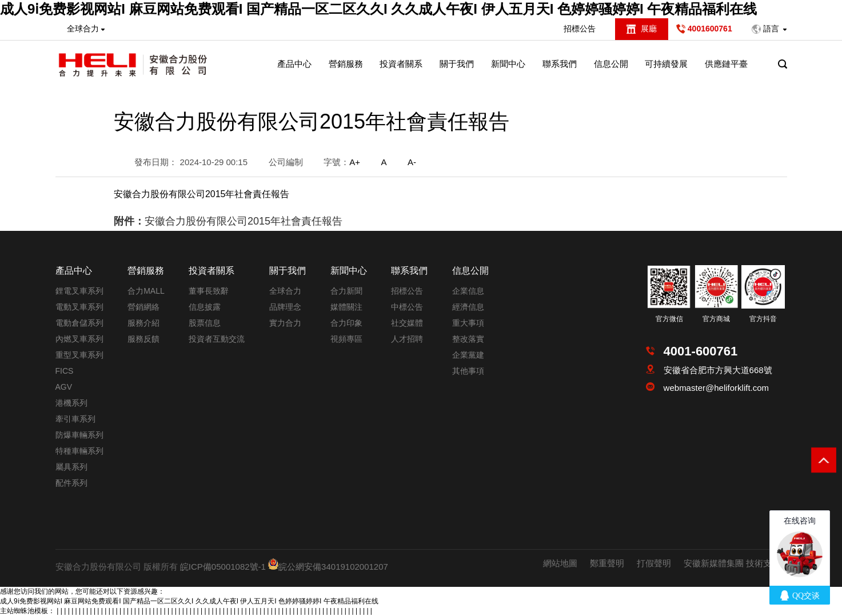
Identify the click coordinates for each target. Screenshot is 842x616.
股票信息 (205, 323)
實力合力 (285, 323)
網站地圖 (560, 563)
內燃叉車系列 (79, 339)
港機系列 (71, 403)
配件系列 (71, 483)
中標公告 (407, 307)
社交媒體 (407, 323)
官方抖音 (763, 319)
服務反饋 (143, 339)
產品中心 (294, 64)
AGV (64, 387)
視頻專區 (346, 339)
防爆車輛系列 (79, 435)
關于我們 (457, 64)
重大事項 (468, 323)
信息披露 (205, 307)
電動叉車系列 (79, 307)
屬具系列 (71, 467)
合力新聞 (346, 291)
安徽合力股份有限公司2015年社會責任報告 (244, 221)
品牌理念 (285, 307)
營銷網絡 (143, 307)
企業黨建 (468, 355)
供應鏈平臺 (726, 64)
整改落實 (468, 339)
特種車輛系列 (79, 451)
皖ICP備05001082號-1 (223, 567)
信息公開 (611, 64)
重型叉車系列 (79, 355)
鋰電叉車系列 (79, 291)
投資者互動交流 (217, 339)
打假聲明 (654, 563)
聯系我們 (560, 64)
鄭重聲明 (607, 563)
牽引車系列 (75, 419)
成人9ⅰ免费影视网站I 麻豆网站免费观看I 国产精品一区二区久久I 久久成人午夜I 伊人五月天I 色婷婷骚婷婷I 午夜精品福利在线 (378, 9)
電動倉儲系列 (79, 323)
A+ (355, 162)
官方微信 (669, 319)
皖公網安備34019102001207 (333, 567)
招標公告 (580, 29)
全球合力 (285, 291)
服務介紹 (143, 323)
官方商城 (716, 319)
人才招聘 (407, 339)
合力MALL (146, 291)
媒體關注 (346, 307)
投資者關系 (401, 64)
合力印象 (346, 323)
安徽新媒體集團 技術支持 (732, 563)
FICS (65, 371)
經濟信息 (468, 307)
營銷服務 (346, 64)
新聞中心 (508, 64)
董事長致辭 (209, 291)
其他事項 (468, 371)
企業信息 (468, 291)
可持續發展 (666, 64)
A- (412, 162)
